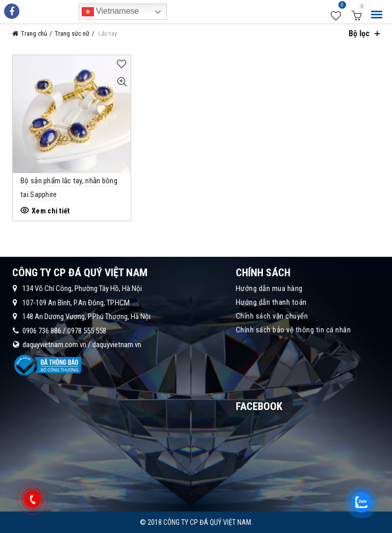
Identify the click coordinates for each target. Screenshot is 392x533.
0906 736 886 (42, 331)
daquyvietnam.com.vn (54, 345)
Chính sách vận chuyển (272, 316)
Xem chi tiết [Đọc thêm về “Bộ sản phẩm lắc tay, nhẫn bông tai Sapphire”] (51, 211)
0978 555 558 (87, 331)
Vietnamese (111, 12)
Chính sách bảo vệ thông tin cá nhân (293, 330)
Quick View (122, 82)
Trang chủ (34, 33)
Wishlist (341, 7)
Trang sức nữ (72, 33)
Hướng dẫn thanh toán (271, 302)
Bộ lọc (359, 33)
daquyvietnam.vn (117, 345)
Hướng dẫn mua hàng (269, 288)
